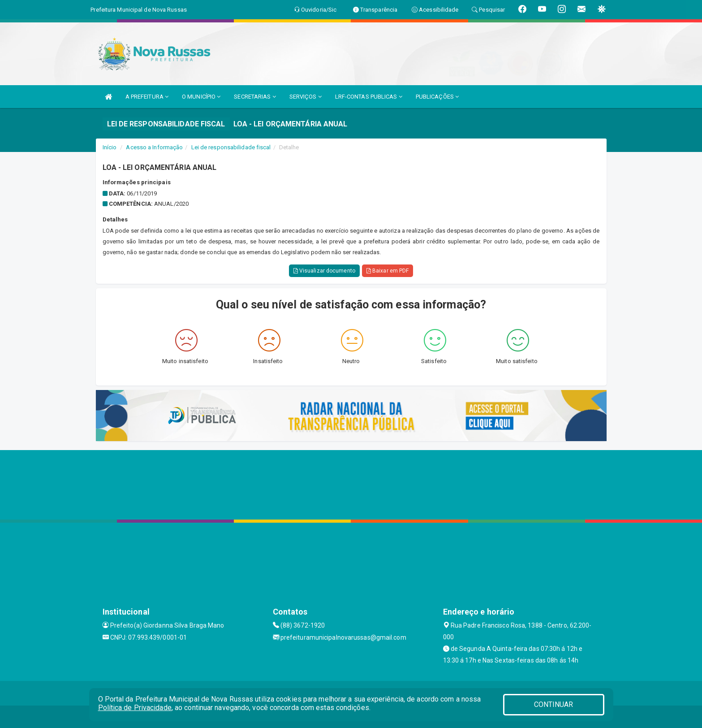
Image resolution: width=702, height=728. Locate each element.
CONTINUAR (554, 704)
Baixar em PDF (388, 271)
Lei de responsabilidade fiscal (231, 147)
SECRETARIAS (255, 97)
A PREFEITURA (147, 97)
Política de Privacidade (135, 708)
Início (110, 147)
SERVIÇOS (306, 97)
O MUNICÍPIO (201, 97)
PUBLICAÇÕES (437, 97)
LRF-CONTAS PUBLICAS (369, 97)
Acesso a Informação (154, 147)
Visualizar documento (324, 271)
